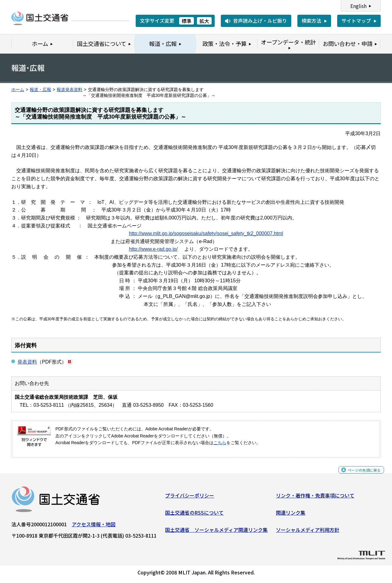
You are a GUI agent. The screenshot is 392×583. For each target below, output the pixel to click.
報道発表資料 (70, 90)
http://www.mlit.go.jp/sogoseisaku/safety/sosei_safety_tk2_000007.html (206, 233)
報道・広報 (40, 90)
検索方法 (311, 21)
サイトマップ (356, 21)
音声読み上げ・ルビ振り (260, 21)
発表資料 (27, 362)
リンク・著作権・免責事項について (315, 498)
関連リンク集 (291, 515)
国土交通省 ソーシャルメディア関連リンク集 (216, 532)
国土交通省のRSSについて (194, 515)
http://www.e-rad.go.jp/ (153, 249)
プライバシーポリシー (190, 498)
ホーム (18, 90)
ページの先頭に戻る (359, 476)
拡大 (204, 21)
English (358, 6)
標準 (187, 21)
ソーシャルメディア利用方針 (308, 532)
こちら (220, 443)
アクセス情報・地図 (94, 527)
